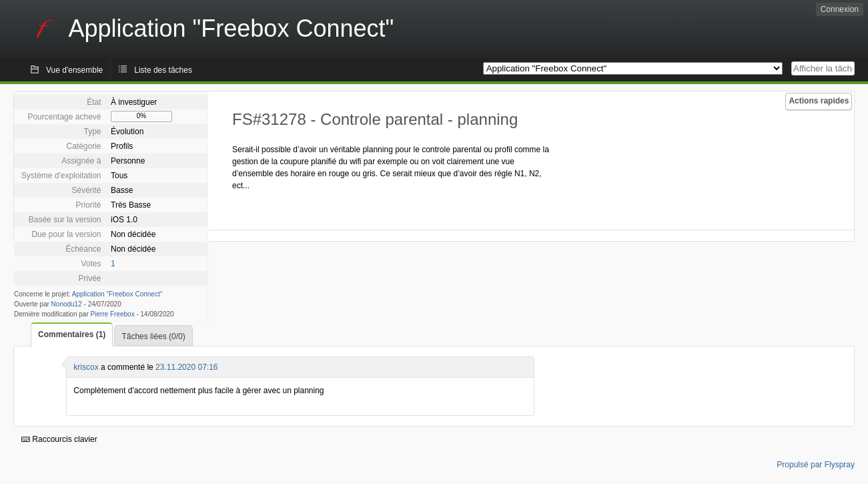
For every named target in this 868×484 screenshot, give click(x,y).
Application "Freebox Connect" (117, 294)
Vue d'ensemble (74, 70)
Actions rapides (819, 101)
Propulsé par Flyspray (816, 465)
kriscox (86, 367)
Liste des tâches (163, 70)
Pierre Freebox (113, 314)
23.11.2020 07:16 (186, 367)
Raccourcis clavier (59, 439)
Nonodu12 (67, 304)
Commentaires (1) (72, 334)
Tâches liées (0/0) (153, 336)
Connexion (840, 9)
